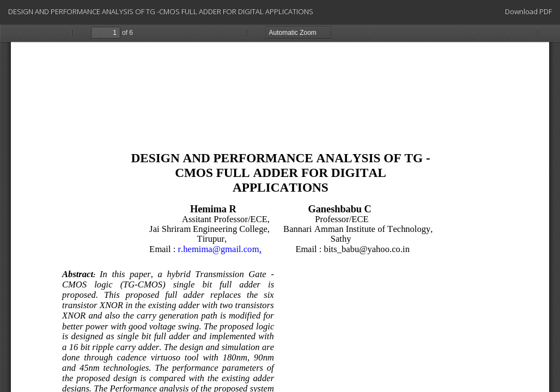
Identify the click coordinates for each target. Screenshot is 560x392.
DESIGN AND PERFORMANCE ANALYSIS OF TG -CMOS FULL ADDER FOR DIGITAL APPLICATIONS (161, 11)
